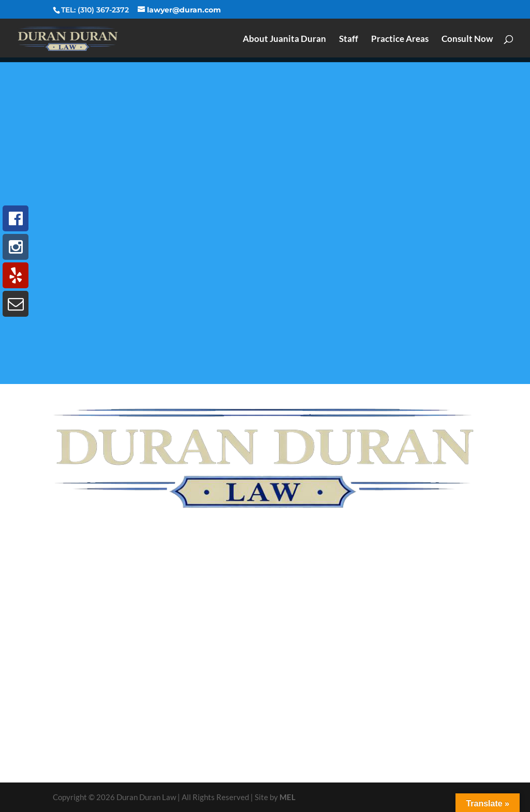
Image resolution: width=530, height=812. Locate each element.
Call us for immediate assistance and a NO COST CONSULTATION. (265, 737)
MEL (288, 797)
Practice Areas (400, 40)
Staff (349, 40)
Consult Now (467, 40)
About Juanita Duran (284, 40)
